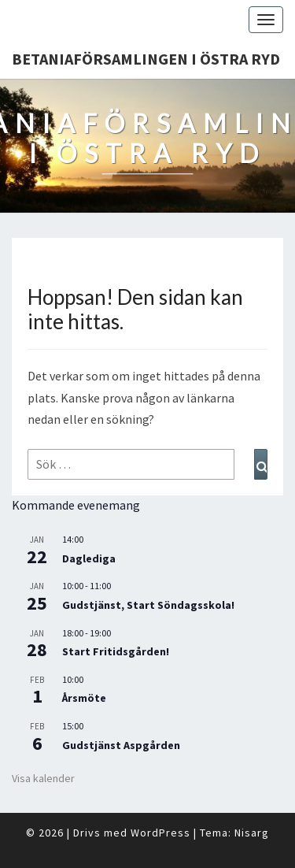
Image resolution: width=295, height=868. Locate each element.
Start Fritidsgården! (116, 651)
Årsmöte (84, 698)
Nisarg (252, 833)
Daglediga (89, 558)
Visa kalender (43, 778)
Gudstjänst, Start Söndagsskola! (148, 605)
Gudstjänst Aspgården (121, 745)
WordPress (160, 833)
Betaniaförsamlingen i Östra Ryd (146, 59)
